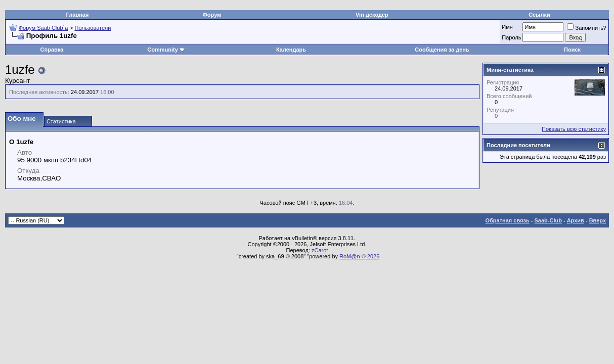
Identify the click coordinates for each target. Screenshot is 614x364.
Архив (576, 220)
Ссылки (539, 15)
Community (166, 50)
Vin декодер (372, 15)
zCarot (320, 250)
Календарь (291, 50)
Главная (78, 15)
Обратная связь (508, 220)
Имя (507, 27)
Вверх (598, 220)
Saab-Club (548, 220)
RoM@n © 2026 (359, 256)
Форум (212, 15)
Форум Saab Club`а (43, 28)
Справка (52, 50)
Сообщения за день (442, 50)
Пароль (511, 37)
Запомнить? (587, 28)
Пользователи (93, 28)
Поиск (572, 50)
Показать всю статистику (574, 129)
